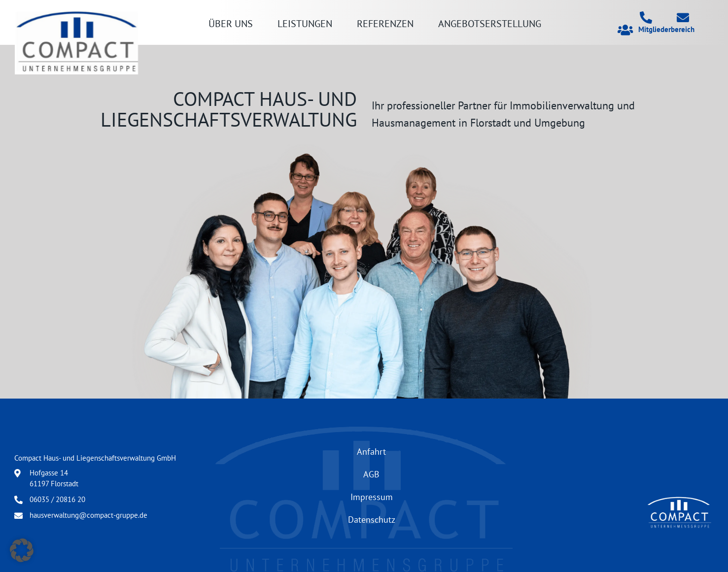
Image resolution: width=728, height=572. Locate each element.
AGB (371, 474)
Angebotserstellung (490, 23)
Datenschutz (372, 519)
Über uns (231, 23)
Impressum (372, 497)
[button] (22, 550)
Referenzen (385, 23)
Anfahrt (371, 451)
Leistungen (305, 23)
